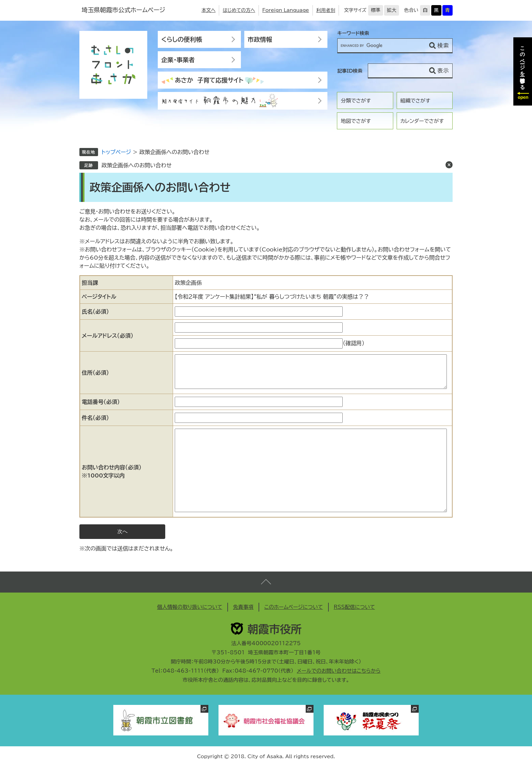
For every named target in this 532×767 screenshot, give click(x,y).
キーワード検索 (353, 33)
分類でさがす (356, 101)
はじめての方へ (239, 10)
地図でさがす (356, 121)
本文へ (209, 10)
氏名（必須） (95, 312)
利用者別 (326, 10)
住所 (95, 373)
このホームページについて (294, 607)
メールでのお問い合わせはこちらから (339, 671)
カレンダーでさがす (422, 121)
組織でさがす (415, 101)
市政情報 (260, 39)
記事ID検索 (350, 71)
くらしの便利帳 (182, 39)
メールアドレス (108, 336)
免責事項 (243, 607)
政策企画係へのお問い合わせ (137, 165)
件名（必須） (95, 418)
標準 (376, 10)
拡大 (392, 10)
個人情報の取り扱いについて (190, 607)
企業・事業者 (178, 60)
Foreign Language (286, 10)
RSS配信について (355, 607)
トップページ (116, 152)
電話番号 (101, 402)
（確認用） (354, 343)
